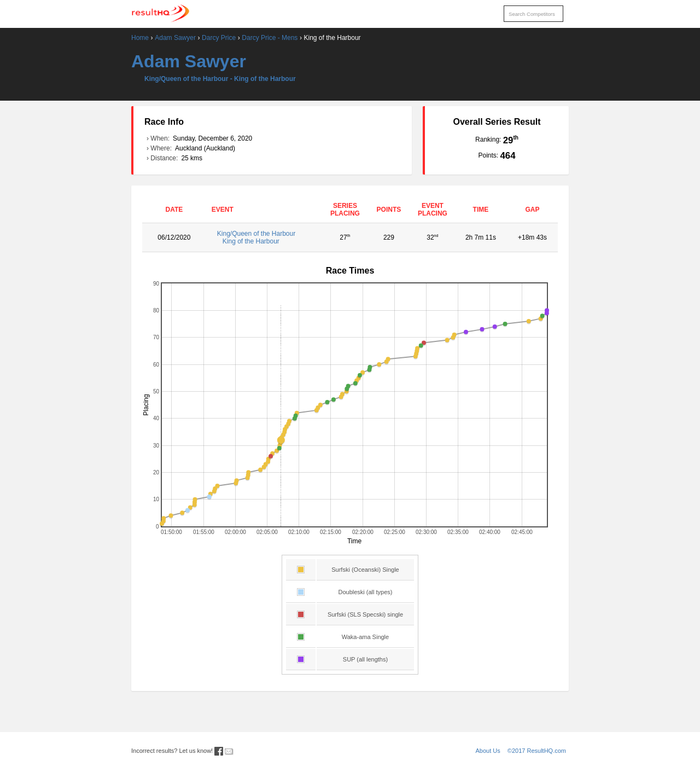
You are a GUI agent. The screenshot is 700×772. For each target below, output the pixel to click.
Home (140, 38)
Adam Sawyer (175, 38)
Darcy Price (219, 38)
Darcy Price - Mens (270, 38)
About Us (488, 751)
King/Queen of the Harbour (265, 237)
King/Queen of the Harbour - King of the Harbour (220, 79)
